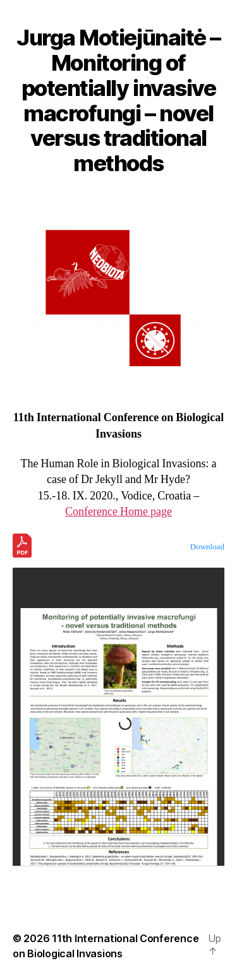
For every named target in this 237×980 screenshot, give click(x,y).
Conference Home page (118, 512)
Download (207, 547)
